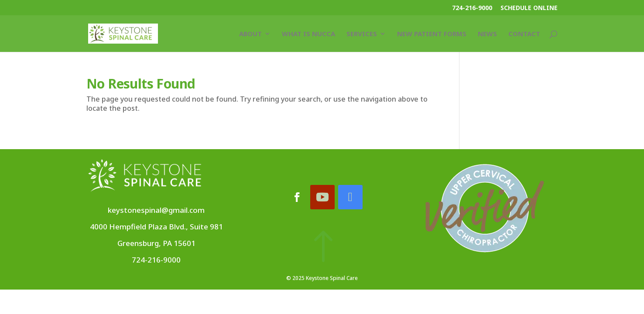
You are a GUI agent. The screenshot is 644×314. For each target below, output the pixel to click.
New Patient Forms (432, 34)
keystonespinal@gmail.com (156, 210)
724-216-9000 (472, 8)
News (487, 34)
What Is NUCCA (308, 34)
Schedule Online (529, 8)
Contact (524, 34)
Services (362, 34)
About (250, 34)
